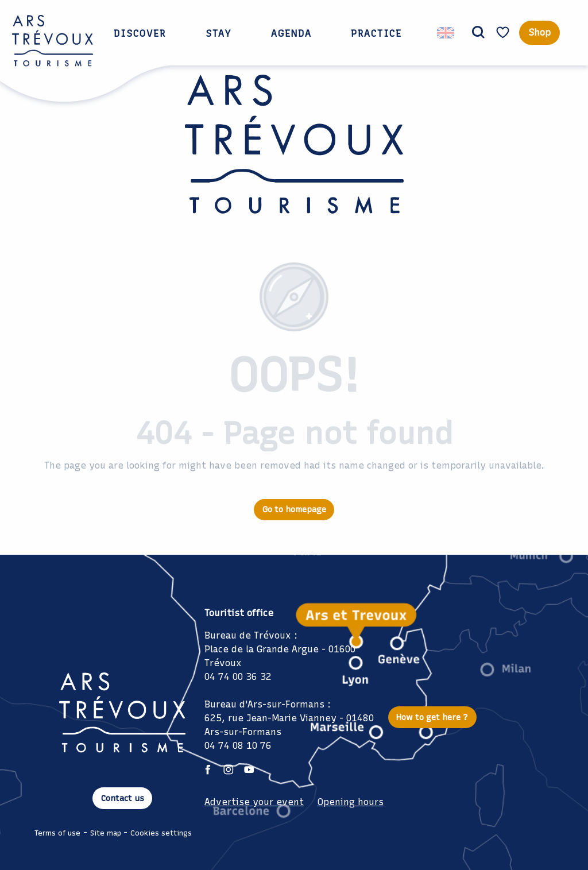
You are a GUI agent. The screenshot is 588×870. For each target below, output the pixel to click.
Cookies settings (161, 833)
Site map (106, 833)
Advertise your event (254, 802)
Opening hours (351, 802)
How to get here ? (432, 717)
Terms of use (57, 833)
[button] (478, 33)
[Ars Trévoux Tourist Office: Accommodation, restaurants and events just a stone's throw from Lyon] (294, 152)
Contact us (123, 798)
